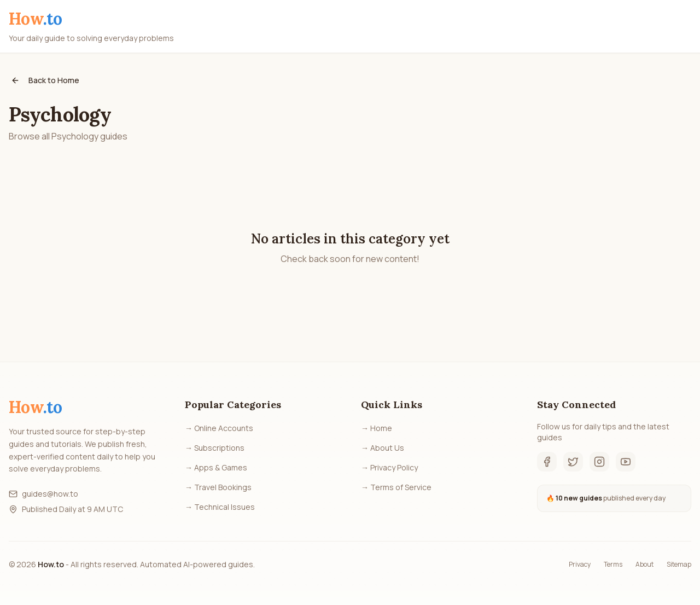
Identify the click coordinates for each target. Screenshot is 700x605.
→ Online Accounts (219, 428)
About (644, 565)
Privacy (580, 565)
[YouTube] (626, 462)
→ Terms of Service (396, 487)
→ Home (377, 428)
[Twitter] (573, 462)
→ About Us (383, 448)
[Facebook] (547, 462)
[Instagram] (599, 462)
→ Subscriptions (215, 448)
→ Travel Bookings (218, 487)
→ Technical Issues (220, 507)
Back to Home (45, 80)
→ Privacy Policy (389, 467)
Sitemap (679, 565)
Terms (613, 565)
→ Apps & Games (216, 467)
